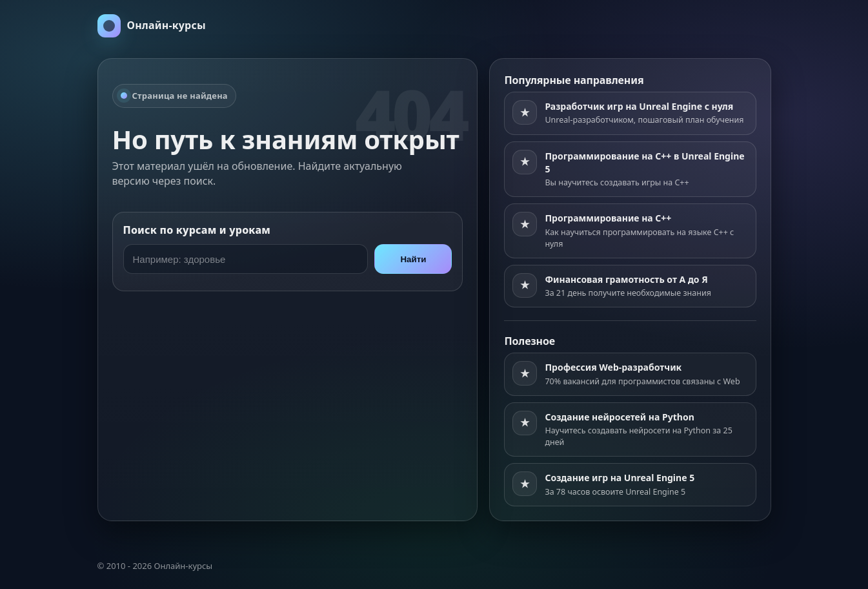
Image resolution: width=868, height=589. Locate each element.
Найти (413, 259)
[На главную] (152, 26)
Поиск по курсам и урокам (197, 230)
